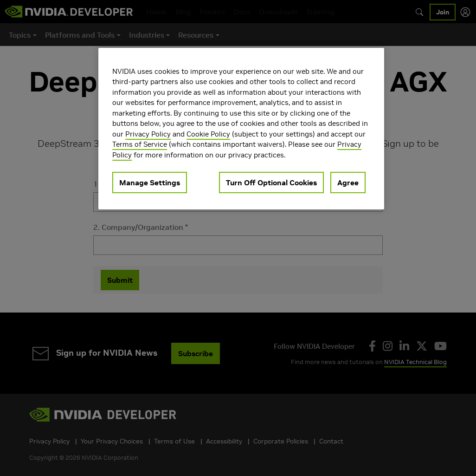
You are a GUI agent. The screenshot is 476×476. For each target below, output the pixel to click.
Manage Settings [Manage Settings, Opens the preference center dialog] (150, 183)
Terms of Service (140, 144)
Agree (348, 183)
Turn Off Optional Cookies (271, 183)
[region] (241, 129)
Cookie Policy (208, 134)
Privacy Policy (148, 134)
